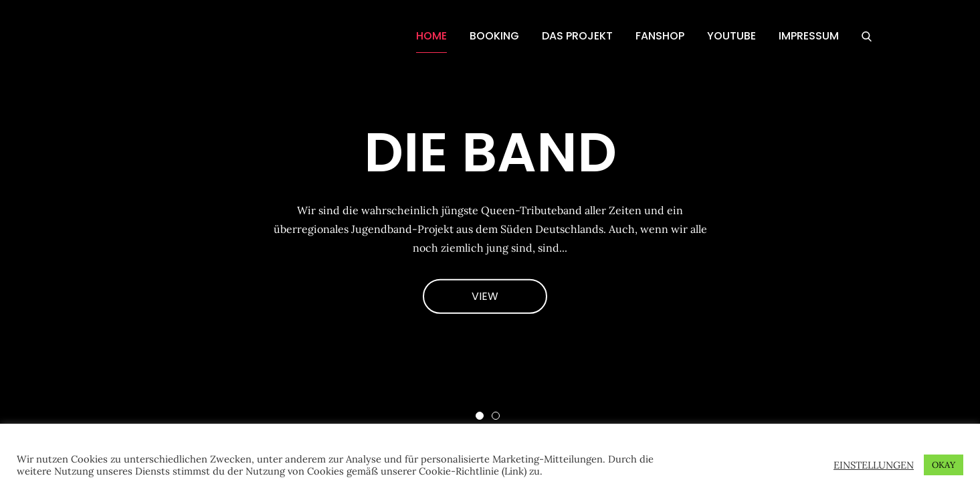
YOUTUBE (731, 36)
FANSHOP (660, 36)
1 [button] (480, 416)
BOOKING (494, 36)
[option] (490, 221)
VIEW (485, 296)
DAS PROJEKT (577, 36)
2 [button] (496, 416)
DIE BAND (490, 152)
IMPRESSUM (809, 36)
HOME (431, 36)
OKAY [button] (944, 465)
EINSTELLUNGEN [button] (874, 465)
